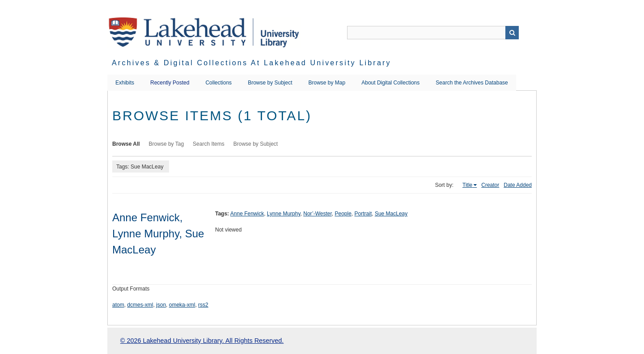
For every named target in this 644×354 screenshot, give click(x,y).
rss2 (203, 305)
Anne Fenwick (247, 214)
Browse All (126, 144)
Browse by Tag (167, 144)
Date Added (518, 185)
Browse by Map (327, 83)
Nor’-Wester (318, 214)
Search (512, 33)
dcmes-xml (140, 305)
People (343, 214)
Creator (490, 185)
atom (118, 305)
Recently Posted (170, 83)
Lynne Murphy (284, 214)
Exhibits (125, 83)
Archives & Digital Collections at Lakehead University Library (252, 63)
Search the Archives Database (472, 83)
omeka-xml (182, 305)
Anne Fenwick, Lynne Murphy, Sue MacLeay (158, 234)
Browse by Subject (270, 83)
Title (467, 185)
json (161, 305)
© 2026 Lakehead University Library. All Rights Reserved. (202, 341)
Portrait (363, 214)
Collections (218, 83)
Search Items (209, 144)
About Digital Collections (390, 83)
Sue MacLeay (391, 214)
